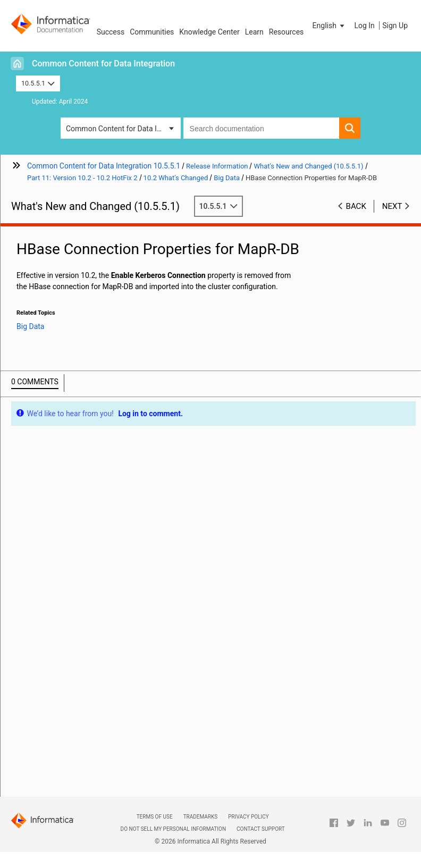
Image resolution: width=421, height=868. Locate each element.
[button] (330, 26)
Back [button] (356, 206)
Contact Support (261, 829)
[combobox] (261, 128)
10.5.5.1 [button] (38, 83)
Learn (254, 32)
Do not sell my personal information (173, 829)
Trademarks (201, 817)
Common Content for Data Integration (103, 64)
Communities (152, 32)
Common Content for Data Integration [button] (123, 129)
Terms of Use (155, 817)
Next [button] (392, 206)
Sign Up (395, 26)
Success (111, 32)
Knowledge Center (209, 32)
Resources (287, 32)
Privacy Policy (248, 817)
